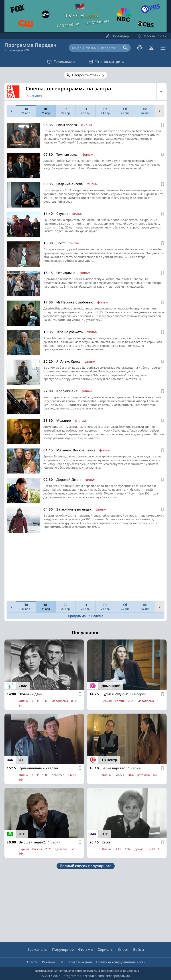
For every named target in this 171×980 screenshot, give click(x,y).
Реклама (49, 962)
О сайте (32, 962)
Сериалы (106, 949)
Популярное (63, 949)
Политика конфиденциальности (121, 962)
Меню (162, 92)
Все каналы (38, 949)
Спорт (123, 949)
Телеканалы (61, 62)
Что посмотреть (106, 62)
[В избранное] (163, 125)
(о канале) (34, 96)
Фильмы (86, 949)
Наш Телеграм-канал (76, 962)
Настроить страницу (88, 75)
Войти (138, 949)
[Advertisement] (85, 568)
